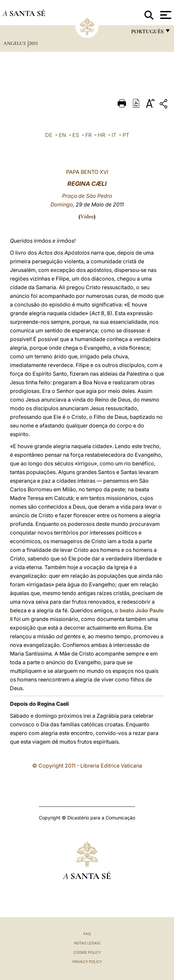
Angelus (15, 43)
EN (62, 135)
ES (76, 135)
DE (49, 135)
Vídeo (87, 217)
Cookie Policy (87, 952)
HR (102, 135)
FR (88, 135)
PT (126, 135)
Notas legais (87, 943)
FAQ (87, 934)
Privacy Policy (87, 962)
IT (114, 135)
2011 (33, 43)
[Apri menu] (165, 15)
